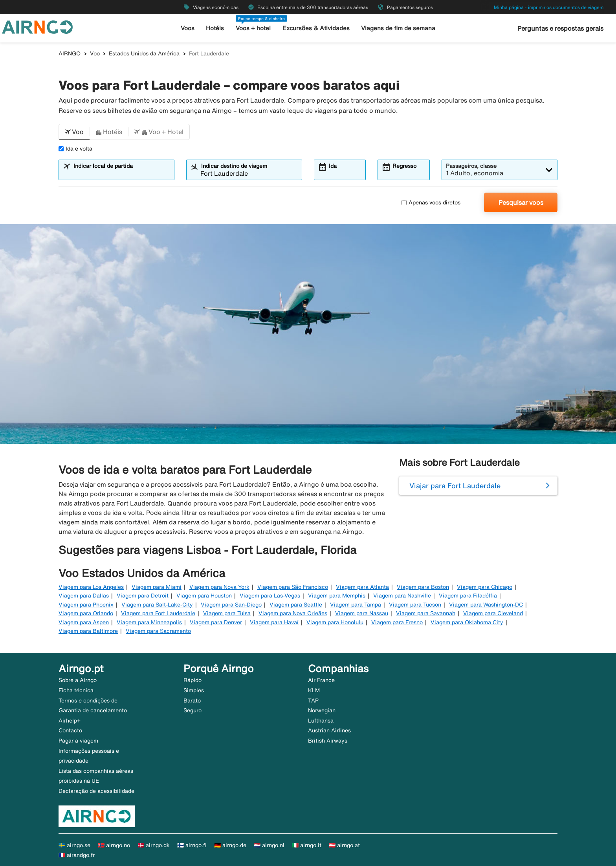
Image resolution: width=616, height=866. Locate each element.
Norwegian (322, 710)
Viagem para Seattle (296, 605)
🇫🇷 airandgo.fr (77, 855)
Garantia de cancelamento (93, 710)
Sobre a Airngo (78, 680)
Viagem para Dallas (84, 596)
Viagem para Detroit (143, 596)
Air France (321, 680)
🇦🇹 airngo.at (344, 845)
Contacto (70, 730)
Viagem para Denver (216, 622)
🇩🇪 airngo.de (230, 845)
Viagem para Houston (204, 596)
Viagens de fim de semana (398, 28)
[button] (74, 132)
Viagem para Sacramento (158, 631)
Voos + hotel (254, 28)
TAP (313, 701)
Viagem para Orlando (86, 613)
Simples (194, 690)
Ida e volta (75, 149)
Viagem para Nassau (362, 613)
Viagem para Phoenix (86, 605)
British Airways (328, 741)
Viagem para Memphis (337, 596)
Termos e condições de (88, 701)
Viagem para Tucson (415, 605)
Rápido (192, 680)
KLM (314, 690)
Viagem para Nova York (219, 587)
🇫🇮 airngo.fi (192, 845)
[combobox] (121, 173)
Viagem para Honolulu (335, 622)
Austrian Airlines (329, 730)
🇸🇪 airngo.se (74, 845)
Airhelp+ (70, 721)
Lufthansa (321, 721)
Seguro (192, 710)
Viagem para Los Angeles (91, 587)
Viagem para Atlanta (362, 587)
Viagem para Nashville (402, 596)
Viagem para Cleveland (493, 613)
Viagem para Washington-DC (486, 605)
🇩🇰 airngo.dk (154, 845)
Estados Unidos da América (144, 53)
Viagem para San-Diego (231, 605)
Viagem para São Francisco (293, 587)
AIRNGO (70, 53)
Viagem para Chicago (485, 587)
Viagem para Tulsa (227, 613)
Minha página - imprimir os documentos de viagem (549, 7)
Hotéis (215, 28)
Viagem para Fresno (397, 622)
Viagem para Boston (423, 587)
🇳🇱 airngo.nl (269, 845)
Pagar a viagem (78, 741)
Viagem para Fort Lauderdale (158, 613)
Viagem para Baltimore (88, 631)
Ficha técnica (76, 690)
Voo (95, 53)
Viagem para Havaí (274, 622)
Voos (188, 28)
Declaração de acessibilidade (96, 791)
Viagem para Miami (157, 587)
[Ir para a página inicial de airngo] (37, 26)
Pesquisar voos (521, 202)
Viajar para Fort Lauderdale (455, 485)
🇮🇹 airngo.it (307, 845)
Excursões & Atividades (316, 28)
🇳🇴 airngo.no (114, 845)
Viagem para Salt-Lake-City (157, 605)
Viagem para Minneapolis (149, 622)
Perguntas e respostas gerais (560, 28)
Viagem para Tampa (356, 605)
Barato (192, 701)
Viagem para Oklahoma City (467, 622)
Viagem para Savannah (426, 613)
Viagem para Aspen (84, 622)
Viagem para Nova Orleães (293, 613)
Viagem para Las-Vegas (270, 596)
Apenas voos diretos (431, 202)
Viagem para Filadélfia (468, 596)
